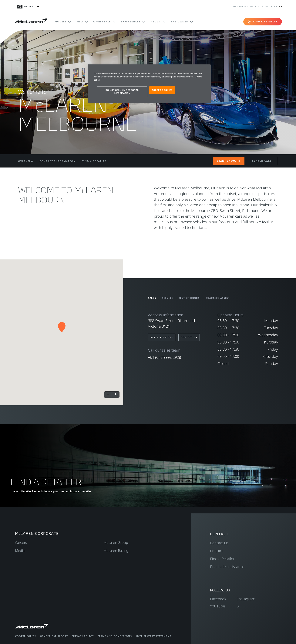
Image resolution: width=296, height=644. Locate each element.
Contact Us (219, 543)
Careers (21, 542)
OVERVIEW (26, 161)
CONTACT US (189, 337)
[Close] (205, 69)
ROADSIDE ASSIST (218, 298)
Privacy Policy (83, 636)
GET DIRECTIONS (162, 337)
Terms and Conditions (115, 636)
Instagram (246, 599)
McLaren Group (116, 542)
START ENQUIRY (229, 161)
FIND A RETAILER (94, 161)
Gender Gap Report (54, 636)
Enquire (217, 551)
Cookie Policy (26, 636)
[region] (149, 84)
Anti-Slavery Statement (153, 636)
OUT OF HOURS (189, 298)
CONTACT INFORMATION (58, 161)
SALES (152, 298)
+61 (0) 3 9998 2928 (165, 357)
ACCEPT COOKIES (162, 90)
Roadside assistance (227, 567)
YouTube (218, 606)
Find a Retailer (222, 559)
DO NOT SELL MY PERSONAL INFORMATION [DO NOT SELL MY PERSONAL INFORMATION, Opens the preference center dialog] (122, 92)
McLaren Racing (116, 551)
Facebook (218, 599)
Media (20, 551)
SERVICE (168, 298)
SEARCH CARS (262, 161)
